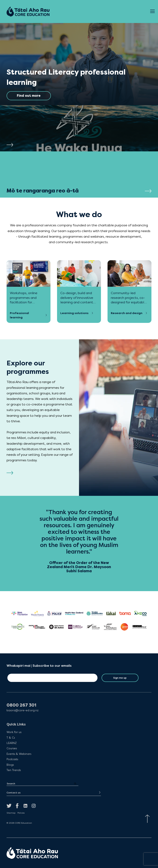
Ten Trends (14, 770)
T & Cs (11, 738)
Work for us (14, 732)
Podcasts (12, 759)
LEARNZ (12, 743)
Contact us (14, 793)
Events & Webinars (19, 754)
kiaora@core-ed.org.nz (23, 710)
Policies (21, 813)
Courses (12, 748)
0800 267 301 (21, 705)
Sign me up (120, 678)
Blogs (10, 765)
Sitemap (11, 813)
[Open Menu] (152, 12)
